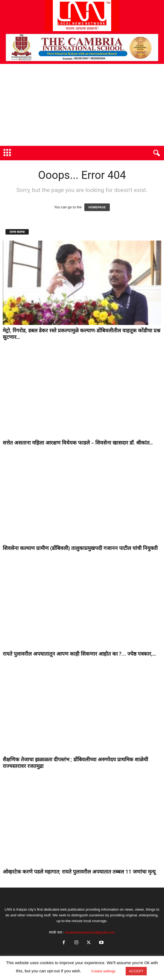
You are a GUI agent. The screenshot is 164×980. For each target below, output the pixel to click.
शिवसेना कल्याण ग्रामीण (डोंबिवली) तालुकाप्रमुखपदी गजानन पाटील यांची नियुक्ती (80, 548)
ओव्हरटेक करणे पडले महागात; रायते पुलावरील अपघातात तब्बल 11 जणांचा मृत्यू (79, 872)
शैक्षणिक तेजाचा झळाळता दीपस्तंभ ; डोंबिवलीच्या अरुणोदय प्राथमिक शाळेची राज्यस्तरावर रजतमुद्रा (75, 763)
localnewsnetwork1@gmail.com (90, 932)
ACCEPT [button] (136, 971)
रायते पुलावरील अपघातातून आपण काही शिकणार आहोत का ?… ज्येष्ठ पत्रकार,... (79, 654)
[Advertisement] (82, 105)
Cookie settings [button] (103, 971)
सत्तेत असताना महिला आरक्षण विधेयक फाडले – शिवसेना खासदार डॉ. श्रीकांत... (78, 443)
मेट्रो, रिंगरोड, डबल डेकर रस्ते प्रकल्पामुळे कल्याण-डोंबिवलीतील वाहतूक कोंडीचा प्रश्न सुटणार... (81, 334)
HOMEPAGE (97, 207)
